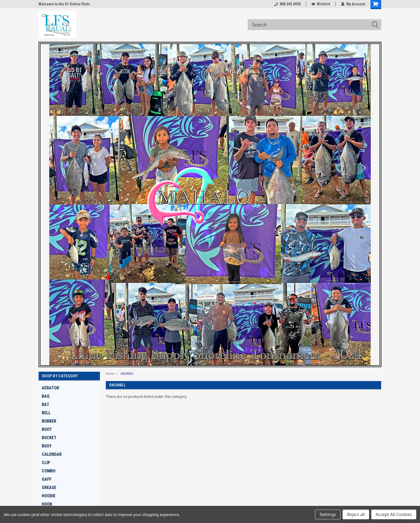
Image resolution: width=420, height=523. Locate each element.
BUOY (47, 446)
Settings (328, 514)
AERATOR (50, 388)
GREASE (49, 488)
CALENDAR (52, 454)
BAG (46, 396)
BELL (46, 413)
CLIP (46, 463)
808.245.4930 (287, 4)
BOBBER (49, 421)
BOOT (47, 429)
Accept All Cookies (394, 514)
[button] (210, 205)
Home (110, 374)
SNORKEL (127, 374)
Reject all (356, 514)
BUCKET (49, 438)
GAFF (47, 479)
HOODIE (49, 496)
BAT (46, 405)
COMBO (49, 471)
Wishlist (321, 4)
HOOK (47, 504)
